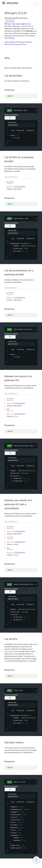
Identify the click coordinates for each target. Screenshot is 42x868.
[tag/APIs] (3, 58)
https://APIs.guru (14, 26)
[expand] (11, 251)
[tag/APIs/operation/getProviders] (3, 76)
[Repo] (12, 38)
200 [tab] (10, 118)
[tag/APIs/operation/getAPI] (3, 376)
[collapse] (8, 136)
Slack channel (20, 36)
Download (10, 21)
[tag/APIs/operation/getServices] (3, 271)
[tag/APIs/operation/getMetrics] (3, 743)
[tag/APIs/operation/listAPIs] (3, 639)
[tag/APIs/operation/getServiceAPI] (3, 500)
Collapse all (30, 130)
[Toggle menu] (36, 3)
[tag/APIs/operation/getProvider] (3, 157)
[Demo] (7, 38)
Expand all (20, 130)
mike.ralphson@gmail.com (21, 24)
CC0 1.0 (30, 26)
